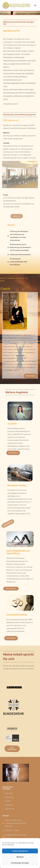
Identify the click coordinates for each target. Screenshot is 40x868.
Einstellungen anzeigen (20, 863)
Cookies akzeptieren (20, 851)
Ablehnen (20, 857)
